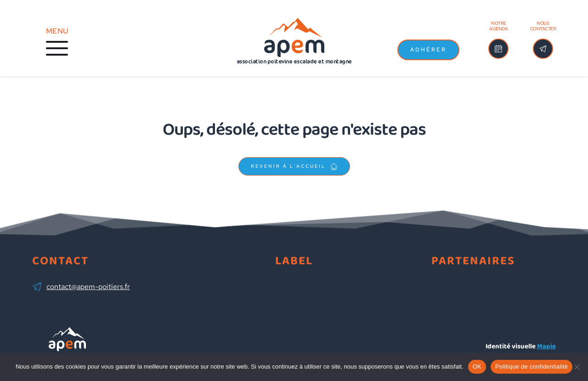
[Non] (577, 367)
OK (477, 367)
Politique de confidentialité (531, 367)
